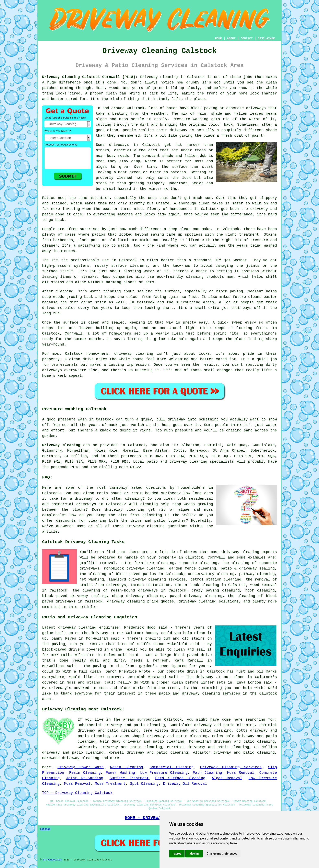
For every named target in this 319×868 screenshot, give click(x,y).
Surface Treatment (129, 778)
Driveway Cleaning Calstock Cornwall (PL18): (90, 77)
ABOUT (231, 38)
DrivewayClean (52, 860)
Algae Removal (227, 778)
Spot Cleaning (144, 784)
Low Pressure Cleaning (164, 773)
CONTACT (247, 38)
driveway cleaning (81, 758)
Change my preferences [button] (222, 854)
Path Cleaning (208, 773)
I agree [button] (177, 854)
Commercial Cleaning (172, 767)
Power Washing (120, 773)
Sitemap (45, 829)
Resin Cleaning (127, 767)
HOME (218, 38)
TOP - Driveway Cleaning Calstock (77, 793)
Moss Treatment (110, 784)
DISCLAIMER (266, 38)
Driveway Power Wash (80, 767)
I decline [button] (194, 854)
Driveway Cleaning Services (231, 767)
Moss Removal (241, 773)
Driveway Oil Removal (185, 784)
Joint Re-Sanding (85, 778)
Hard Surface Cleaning (180, 778)
